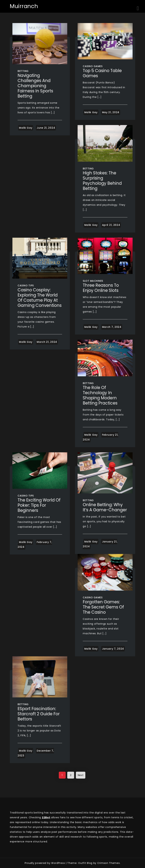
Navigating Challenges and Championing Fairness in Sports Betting (35, 86)
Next (81, 775)
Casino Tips (26, 285)
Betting (23, 71)
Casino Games (93, 66)
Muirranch (24, 6)
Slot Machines (93, 281)
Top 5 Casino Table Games (102, 73)
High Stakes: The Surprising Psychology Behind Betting (102, 181)
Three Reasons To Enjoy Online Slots (101, 288)
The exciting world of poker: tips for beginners (39, 505)
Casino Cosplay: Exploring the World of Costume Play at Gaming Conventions (40, 298)
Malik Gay (26, 128)
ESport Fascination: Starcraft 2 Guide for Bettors (39, 714)
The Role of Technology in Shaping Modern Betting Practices (100, 395)
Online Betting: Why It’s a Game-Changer (105, 507)
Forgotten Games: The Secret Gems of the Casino (103, 607)
